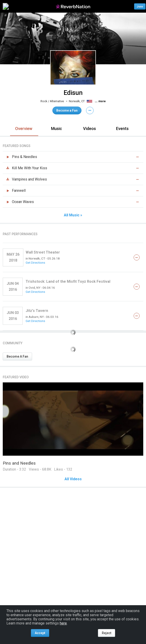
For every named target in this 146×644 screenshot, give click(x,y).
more (102, 101)
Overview (24, 129)
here (63, 623)
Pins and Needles (19, 463)
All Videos (73, 479)
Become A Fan (17, 356)
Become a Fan (67, 110)
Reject (107, 633)
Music (57, 129)
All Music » (73, 215)
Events (122, 129)
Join (140, 6)
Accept (40, 633)
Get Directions (35, 263)
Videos (89, 129)
